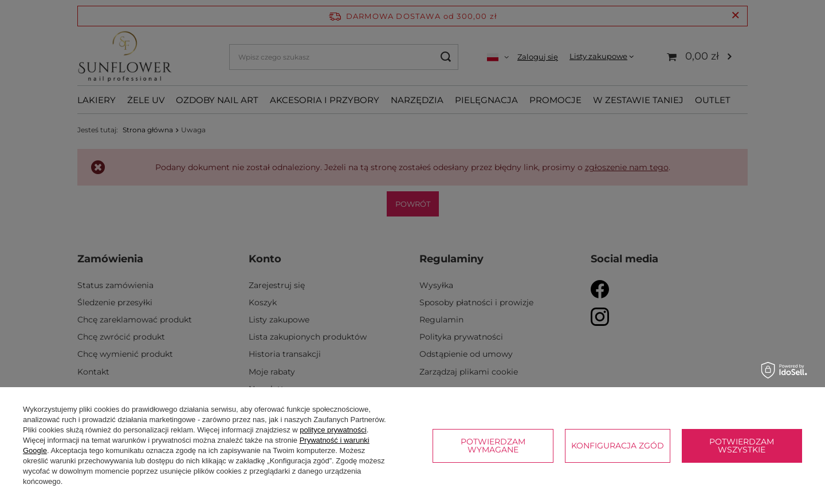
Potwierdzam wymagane (493, 446)
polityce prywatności (333, 430)
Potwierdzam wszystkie (742, 446)
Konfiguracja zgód (618, 446)
